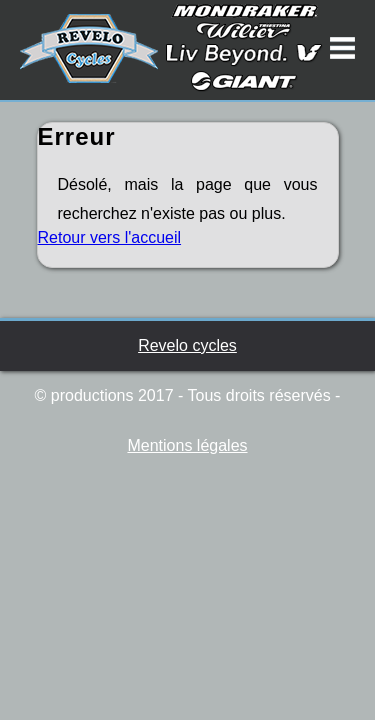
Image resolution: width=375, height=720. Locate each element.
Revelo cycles (187, 345)
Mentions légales (187, 445)
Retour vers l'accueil (110, 237)
